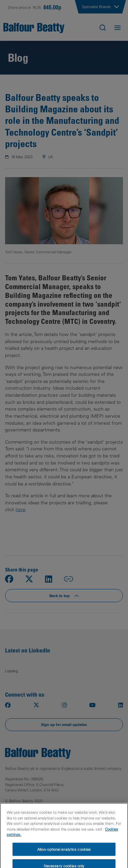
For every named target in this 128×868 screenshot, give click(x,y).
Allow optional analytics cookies (64, 853)
